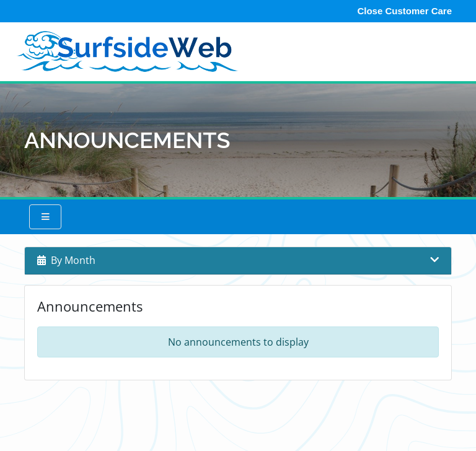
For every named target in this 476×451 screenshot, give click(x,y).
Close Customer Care (404, 11)
